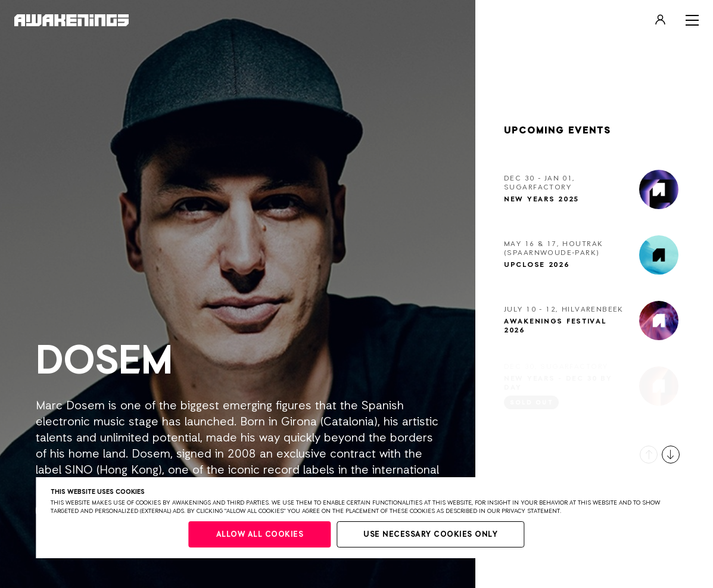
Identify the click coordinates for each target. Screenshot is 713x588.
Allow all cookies (260, 535)
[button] (649, 455)
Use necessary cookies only (430, 535)
